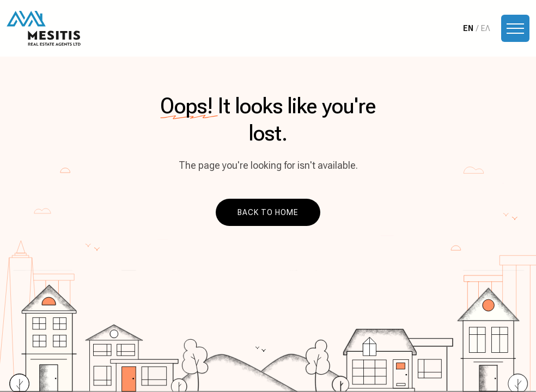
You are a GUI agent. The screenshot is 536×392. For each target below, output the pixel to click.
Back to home (268, 212)
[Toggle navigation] (515, 28)
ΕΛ (485, 28)
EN (468, 28)
